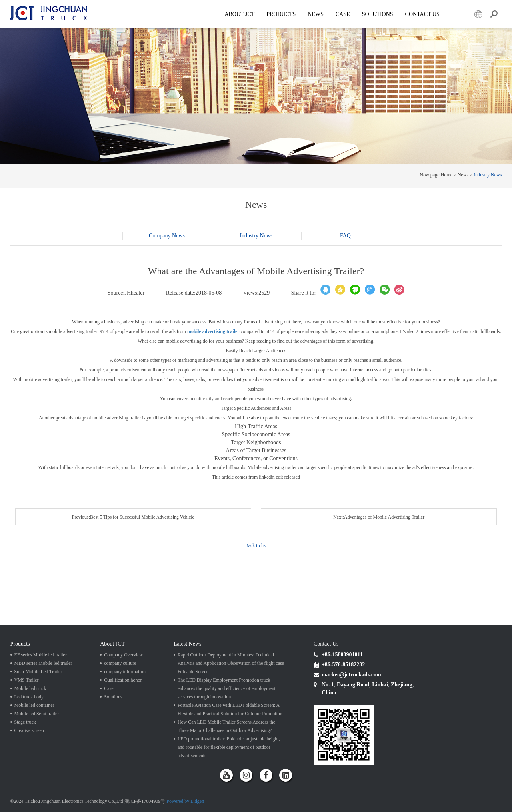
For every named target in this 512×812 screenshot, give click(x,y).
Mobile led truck (30, 688)
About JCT (239, 14)
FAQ (345, 236)
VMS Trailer (27, 680)
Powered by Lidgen (185, 801)
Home (447, 175)
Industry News (488, 175)
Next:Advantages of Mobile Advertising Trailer (379, 517)
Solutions (113, 697)
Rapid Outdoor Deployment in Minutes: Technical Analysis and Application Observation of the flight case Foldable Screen (231, 663)
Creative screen (29, 730)
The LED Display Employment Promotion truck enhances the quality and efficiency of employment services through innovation (227, 688)
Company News (167, 236)
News (316, 14)
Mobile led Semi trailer (37, 714)
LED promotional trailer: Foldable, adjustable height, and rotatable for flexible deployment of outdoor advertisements (229, 747)
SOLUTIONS (378, 14)
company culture (120, 663)
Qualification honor (123, 680)
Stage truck (25, 722)
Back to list (256, 545)
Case (343, 14)
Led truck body (29, 697)
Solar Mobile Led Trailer (38, 672)
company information (125, 672)
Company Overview (123, 655)
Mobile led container (34, 705)
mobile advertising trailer (213, 331)
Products (281, 14)
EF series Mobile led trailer (41, 655)
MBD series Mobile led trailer (43, 663)
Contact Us (422, 14)
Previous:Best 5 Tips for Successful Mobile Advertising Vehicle (133, 517)
